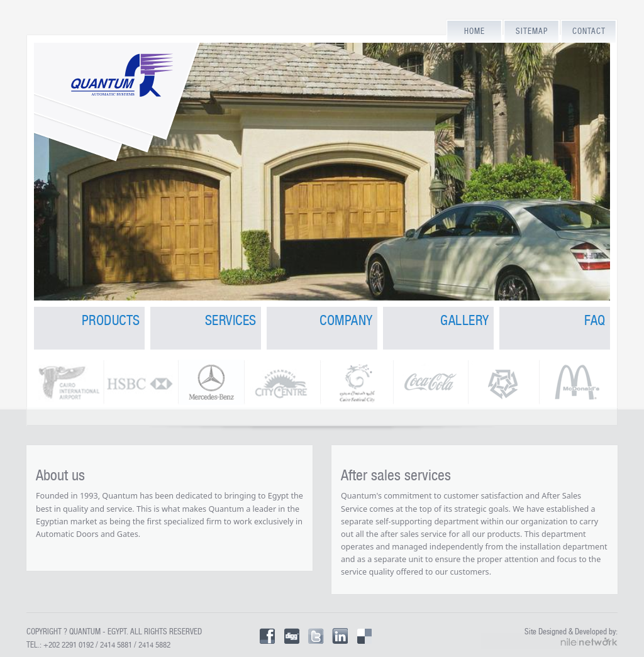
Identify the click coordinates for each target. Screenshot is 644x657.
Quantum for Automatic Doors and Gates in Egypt (119, 135)
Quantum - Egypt (98, 632)
